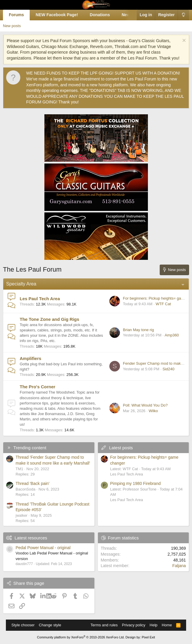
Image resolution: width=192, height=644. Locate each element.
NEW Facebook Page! (57, 15)
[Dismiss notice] (183, 41)
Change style (50, 625)
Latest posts (121, 448)
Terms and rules (104, 625)
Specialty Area (21, 284)
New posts (12, 26)
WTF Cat (163, 304)
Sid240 (168, 369)
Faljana (179, 566)
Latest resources (31, 538)
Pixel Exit (148, 637)
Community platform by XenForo (81, 637)
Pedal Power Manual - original (43, 548)
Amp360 (172, 335)
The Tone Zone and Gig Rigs (49, 319)
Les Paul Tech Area (40, 299)
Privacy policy (134, 625)
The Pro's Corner (37, 387)
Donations (100, 15)
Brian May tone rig (138, 330)
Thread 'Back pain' (32, 483)
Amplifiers (30, 358)
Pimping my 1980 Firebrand (136, 483)
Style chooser (23, 625)
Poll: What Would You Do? (145, 405)
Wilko (153, 411)
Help (154, 625)
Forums (16, 15)
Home (167, 625)
